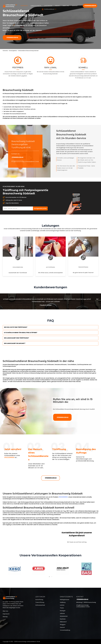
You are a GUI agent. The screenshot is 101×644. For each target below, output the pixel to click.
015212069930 (9, 457)
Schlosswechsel (18, 267)
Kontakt (75, 6)
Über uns (66, 6)
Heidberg (63, 602)
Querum (62, 627)
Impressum (6, 614)
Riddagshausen (65, 600)
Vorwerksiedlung (65, 630)
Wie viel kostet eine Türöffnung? (16, 327)
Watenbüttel (64, 616)
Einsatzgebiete (36, 6)
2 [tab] (52, 577)
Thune (62, 608)
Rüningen (63, 611)
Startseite (24, 6)
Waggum (63, 625)
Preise (57, 6)
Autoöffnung (50, 267)
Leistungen (48, 6)
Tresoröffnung (83, 267)
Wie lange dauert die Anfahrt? (15, 343)
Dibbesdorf (63, 622)
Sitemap (5, 617)
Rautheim (63, 619)
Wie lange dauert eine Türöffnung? (16, 338)
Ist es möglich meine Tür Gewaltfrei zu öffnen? (21, 333)
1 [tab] (49, 577)
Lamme (62, 605)
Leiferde (62, 613)
